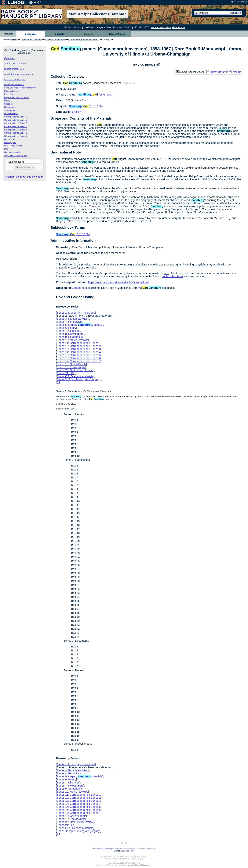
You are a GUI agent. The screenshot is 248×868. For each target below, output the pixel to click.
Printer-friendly (218, 72)
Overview (9, 58)
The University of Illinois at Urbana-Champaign (131, 865)
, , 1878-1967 (86, 106)
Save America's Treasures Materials (20, 88)
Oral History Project (13, 146)
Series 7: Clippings (68, 331)
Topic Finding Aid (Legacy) (16, 155)
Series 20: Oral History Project (75, 370)
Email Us (236, 72)
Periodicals (9, 94)
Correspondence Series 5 (16, 130)
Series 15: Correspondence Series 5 (79, 355)
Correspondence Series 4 (16, 126)
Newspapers (10, 107)
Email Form (129, 851)
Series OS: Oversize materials (75, 376)
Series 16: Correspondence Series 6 (79, 358)
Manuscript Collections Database (97, 14)
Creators (88, 34)
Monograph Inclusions (14, 85)
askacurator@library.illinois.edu (168, 27)
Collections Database (31, 40)
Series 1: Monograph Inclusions (76, 313)
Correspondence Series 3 (16, 123)
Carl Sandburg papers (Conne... (84, 40)
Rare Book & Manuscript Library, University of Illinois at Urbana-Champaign (124, 849)
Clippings (9, 104)
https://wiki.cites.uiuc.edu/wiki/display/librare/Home (119, 282)
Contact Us (242, 2)
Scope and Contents (16, 64)
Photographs (10, 142)
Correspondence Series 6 (16, 133)
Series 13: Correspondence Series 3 (79, 349)
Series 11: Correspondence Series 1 (79, 343)
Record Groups (117, 34)
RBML (14, 40)
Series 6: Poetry (66, 328)
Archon (121, 863)
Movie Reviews (11, 113)
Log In (232, 2)
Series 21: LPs (66, 373)
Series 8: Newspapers (70, 334)
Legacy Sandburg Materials (17, 97)
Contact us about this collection (25, 177)
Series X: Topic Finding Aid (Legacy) (79, 379)
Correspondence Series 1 (16, 117)
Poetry (7, 101)
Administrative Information (19, 74)
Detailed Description (15, 79)
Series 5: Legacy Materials (80, 325)
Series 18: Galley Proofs (71, 364)
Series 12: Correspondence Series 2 (79, 346)
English (77, 112)
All (58, 382)
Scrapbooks (10, 110)
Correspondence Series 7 (16, 136)
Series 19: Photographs (71, 367)
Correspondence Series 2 (16, 120)
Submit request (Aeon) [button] (190, 72)
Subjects (60, 34)
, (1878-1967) (96, 95)
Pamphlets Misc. (12, 91)
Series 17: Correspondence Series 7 (79, 361)
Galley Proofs (10, 139)
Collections (31, 34)
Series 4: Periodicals (69, 322)
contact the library (173, 276)
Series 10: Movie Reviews (72, 340)
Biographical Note (14, 69)
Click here (78, 288)
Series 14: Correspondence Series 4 (79, 352)
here (167, 273)
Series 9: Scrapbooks (70, 337)
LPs (6, 149)
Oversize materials (13, 152)
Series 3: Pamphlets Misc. (72, 319)
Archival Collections (55, 40)
